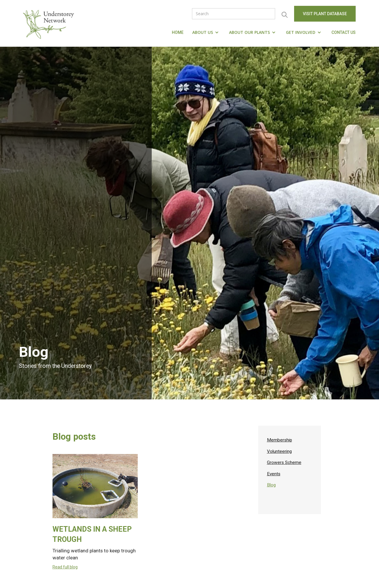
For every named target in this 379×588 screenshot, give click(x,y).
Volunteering (279, 451)
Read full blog (65, 567)
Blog (271, 485)
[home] (50, 23)
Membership (280, 440)
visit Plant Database (325, 14)
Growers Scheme (284, 462)
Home (178, 32)
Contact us (344, 32)
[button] (206, 32)
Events (274, 474)
